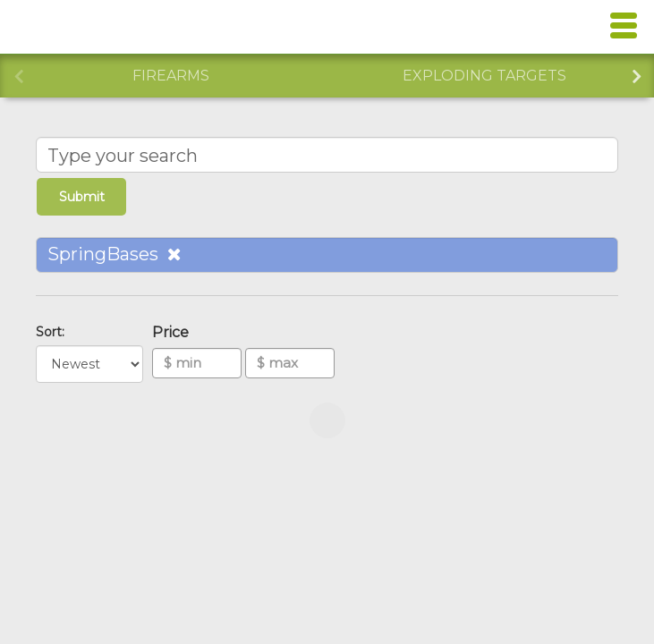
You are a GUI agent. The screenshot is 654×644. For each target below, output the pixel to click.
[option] (170, 76)
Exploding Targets (484, 76)
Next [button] (636, 74)
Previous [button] (18, 74)
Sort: (54, 332)
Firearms (171, 76)
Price (174, 332)
